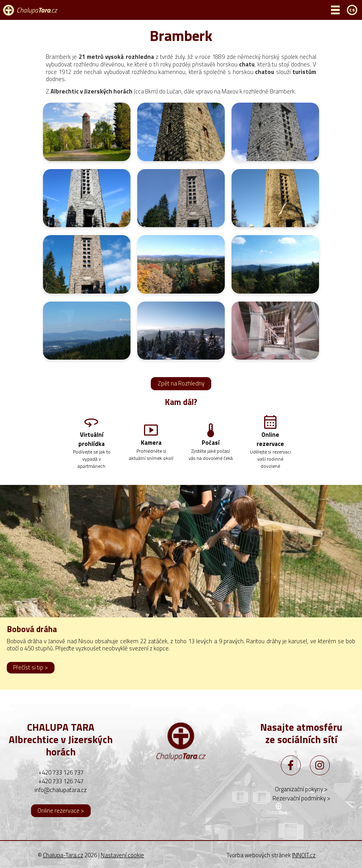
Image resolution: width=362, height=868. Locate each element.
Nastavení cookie (122, 855)
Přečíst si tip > (30, 667)
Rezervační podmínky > (301, 798)
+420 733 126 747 (61, 781)
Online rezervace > (61, 811)
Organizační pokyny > (301, 789)
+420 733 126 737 (61, 772)
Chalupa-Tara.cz (63, 855)
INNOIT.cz (304, 855)
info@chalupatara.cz (61, 790)
